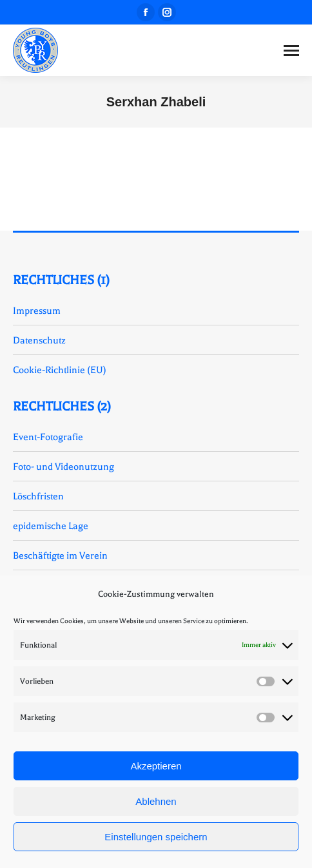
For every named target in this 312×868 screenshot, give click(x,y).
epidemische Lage (51, 526)
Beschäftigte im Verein (60, 555)
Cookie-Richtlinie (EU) (60, 370)
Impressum (37, 311)
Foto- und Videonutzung (63, 467)
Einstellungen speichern (156, 837)
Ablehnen (156, 801)
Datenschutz (39, 340)
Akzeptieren (156, 766)
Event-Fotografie (48, 437)
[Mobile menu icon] (291, 51)
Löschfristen (38, 496)
